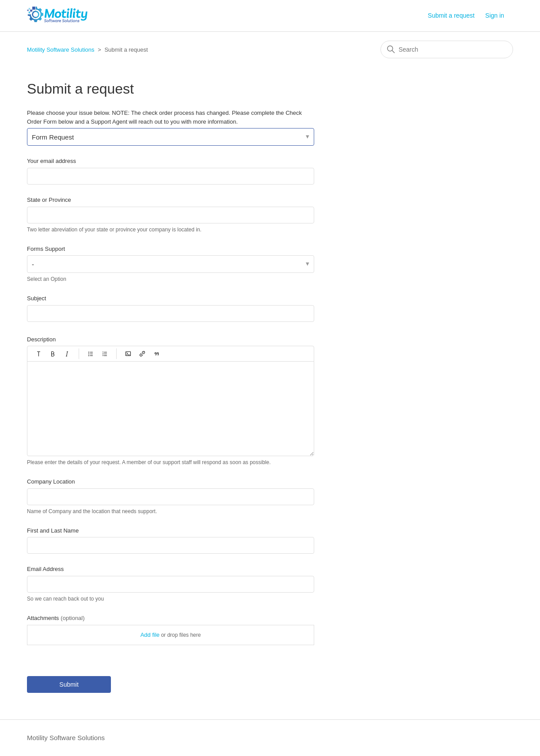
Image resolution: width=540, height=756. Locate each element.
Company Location (51, 482)
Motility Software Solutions (61, 50)
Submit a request (451, 15)
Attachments (56, 618)
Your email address (51, 161)
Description (41, 339)
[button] (39, 354)
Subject (36, 298)
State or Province (49, 200)
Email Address (45, 569)
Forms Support (46, 249)
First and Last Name (53, 531)
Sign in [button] (495, 15)
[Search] (447, 49)
